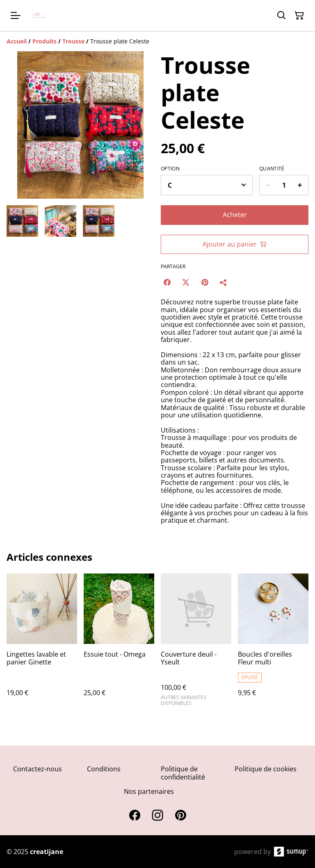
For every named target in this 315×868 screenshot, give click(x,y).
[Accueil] (17, 41)
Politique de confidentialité (183, 773)
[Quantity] (284, 185)
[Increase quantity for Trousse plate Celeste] (300, 185)
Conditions (104, 769)
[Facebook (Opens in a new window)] (167, 282)
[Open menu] (16, 16)
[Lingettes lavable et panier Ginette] (42, 643)
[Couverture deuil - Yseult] (196, 643)
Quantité (272, 169)
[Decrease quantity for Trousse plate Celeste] (268, 185)
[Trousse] (73, 41)
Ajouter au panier (235, 244)
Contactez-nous (38, 769)
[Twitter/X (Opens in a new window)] (186, 282)
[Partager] (224, 282)
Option (170, 169)
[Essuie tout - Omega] (119, 643)
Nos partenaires (149, 791)
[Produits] (45, 41)
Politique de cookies (266, 769)
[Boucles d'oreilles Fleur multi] (273, 643)
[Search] (281, 16)
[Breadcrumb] (157, 41)
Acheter (235, 215)
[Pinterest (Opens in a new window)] (205, 282)
